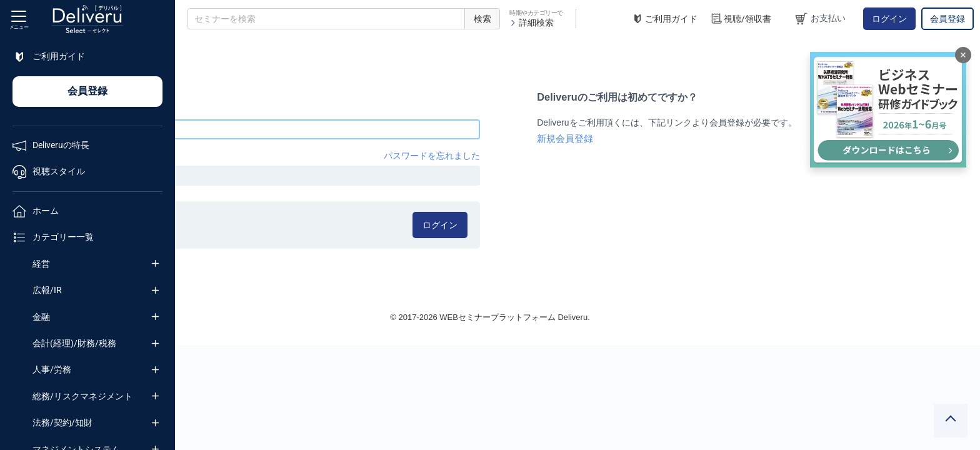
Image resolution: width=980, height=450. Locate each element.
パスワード (209, 156)
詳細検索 (532, 22)
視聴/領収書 (741, 19)
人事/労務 (52, 369)
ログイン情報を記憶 (245, 221)
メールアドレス (218, 109)
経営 (41, 264)
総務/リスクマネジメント (82, 396)
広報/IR (47, 290)
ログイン (889, 19)
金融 (41, 317)
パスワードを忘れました (521, 156)
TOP (197, 49)
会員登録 (947, 19)
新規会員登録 (651, 139)
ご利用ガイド (664, 19)
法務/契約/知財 (62, 422)
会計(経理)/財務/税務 (74, 343)
